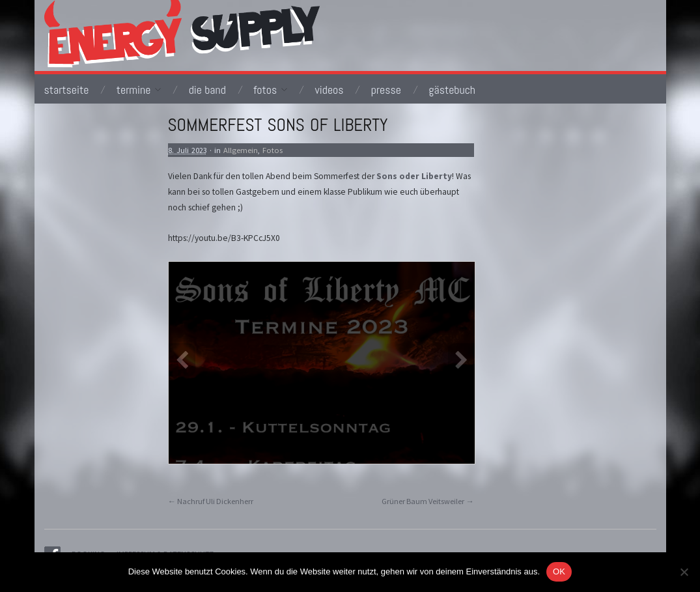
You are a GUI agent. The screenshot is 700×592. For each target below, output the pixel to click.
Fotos (270, 90)
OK (559, 571)
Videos (329, 90)
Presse (386, 90)
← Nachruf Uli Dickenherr (211, 501)
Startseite (67, 90)
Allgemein (241, 150)
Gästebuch (452, 90)
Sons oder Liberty (414, 176)
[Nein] (684, 572)
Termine (139, 90)
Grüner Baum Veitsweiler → (427, 501)
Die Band (207, 90)
